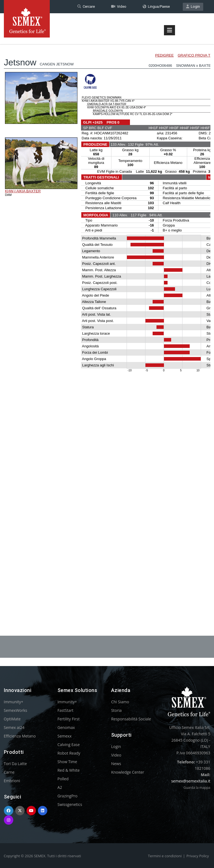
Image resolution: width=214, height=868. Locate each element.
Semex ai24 (14, 727)
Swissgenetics (70, 804)
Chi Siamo (120, 702)
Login (193, 6)
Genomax (66, 727)
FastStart (66, 710)
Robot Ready (69, 753)
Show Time (67, 762)
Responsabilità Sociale (131, 719)
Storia (116, 710)
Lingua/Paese (156, 6)
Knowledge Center (128, 772)
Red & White (69, 770)
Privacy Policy (198, 856)
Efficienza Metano (20, 736)
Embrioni (12, 781)
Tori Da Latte (15, 764)
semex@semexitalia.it (191, 781)
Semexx (65, 736)
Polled (63, 779)
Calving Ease (69, 745)
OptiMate (12, 719)
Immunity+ (14, 702)
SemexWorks (16, 710)
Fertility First (69, 719)
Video (119, 6)
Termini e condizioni (165, 856)
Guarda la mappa (197, 788)
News (116, 764)
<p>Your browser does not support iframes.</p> (107, 325)
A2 (60, 787)
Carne (9, 772)
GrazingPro (68, 796)
